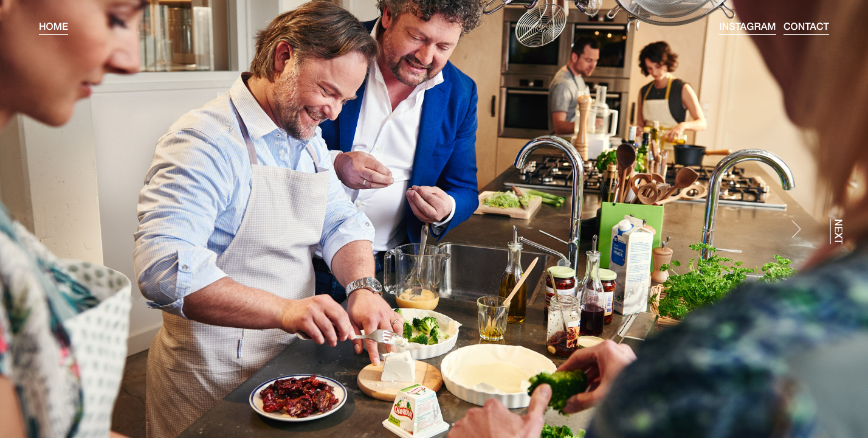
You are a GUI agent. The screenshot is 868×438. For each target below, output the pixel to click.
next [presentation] (836, 231)
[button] (415, 424)
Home (53, 28)
